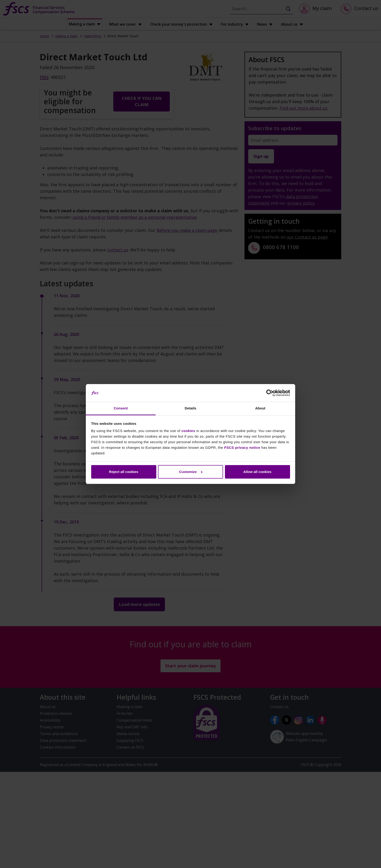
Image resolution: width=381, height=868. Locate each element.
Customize (191, 472)
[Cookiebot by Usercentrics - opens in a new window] (270, 393)
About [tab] (260, 408)
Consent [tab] (121, 408)
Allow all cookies (257, 472)
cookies (188, 431)
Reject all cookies (124, 472)
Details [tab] (190, 408)
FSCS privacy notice (242, 448)
